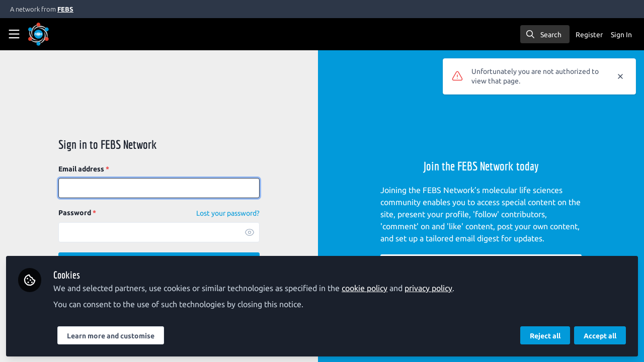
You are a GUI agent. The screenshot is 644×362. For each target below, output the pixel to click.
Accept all (600, 335)
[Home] (52, 34)
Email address (84, 169)
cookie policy (365, 288)
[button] (250, 232)
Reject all (545, 335)
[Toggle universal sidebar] (14, 34)
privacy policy (428, 288)
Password (77, 213)
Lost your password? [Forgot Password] (228, 213)
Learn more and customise (111, 335)
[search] (545, 34)
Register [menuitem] (589, 35)
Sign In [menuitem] (621, 35)
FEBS (65, 9)
